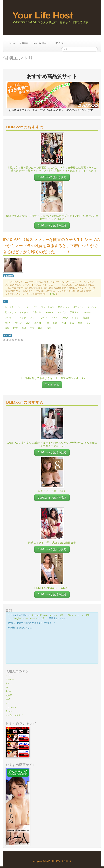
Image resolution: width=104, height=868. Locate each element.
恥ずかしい (10, 312)
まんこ (9, 683)
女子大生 (37, 312)
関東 (32, 328)
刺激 (55, 323)
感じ (49, 328)
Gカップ (49, 312)
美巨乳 (86, 318)
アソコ (33, 318)
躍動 (7, 328)
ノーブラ (62, 312)
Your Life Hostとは (42, 43)
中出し (9, 691)
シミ (89, 323)
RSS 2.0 (59, 43)
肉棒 (40, 328)
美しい (8, 323)
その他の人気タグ (14, 715)
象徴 (80, 323)
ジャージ (87, 312)
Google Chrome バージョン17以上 (29, 618)
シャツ (75, 318)
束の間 (37, 323)
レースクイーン (12, 307)
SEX (28, 323)
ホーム (12, 43)
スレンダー (93, 307)
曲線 (24, 328)
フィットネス (48, 307)
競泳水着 (74, 312)
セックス (10, 675)
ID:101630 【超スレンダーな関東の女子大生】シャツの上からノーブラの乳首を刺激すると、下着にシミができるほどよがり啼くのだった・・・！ (52, 246)
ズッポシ (9, 318)
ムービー (10, 679)
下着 (47, 323)
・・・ (54, 318)
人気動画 (24, 43)
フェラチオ (11, 707)
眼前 (15, 328)
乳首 (72, 323)
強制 (64, 323)
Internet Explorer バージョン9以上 (49, 615)
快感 (8, 699)
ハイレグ (22, 318)
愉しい (19, 323)
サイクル (24, 312)
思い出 (9, 711)
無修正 (9, 695)
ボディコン (78, 307)
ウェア (65, 318)
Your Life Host (43, 15)
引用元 (53, 294)
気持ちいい (63, 307)
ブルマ (44, 318)
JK (7, 687)
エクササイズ (31, 307)
